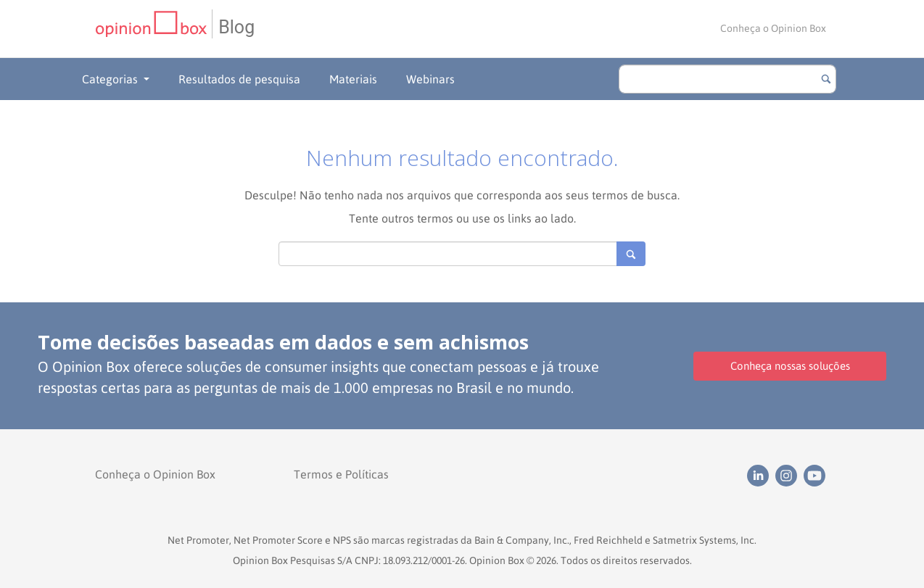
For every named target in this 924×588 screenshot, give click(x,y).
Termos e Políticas (341, 474)
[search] (727, 79)
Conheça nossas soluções (790, 366)
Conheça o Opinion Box (773, 28)
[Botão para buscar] (826, 79)
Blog (236, 27)
